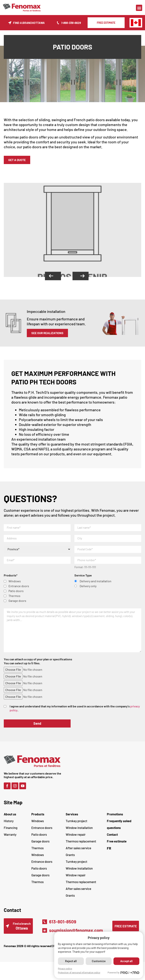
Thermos (37, 852)
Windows (38, 825)
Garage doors (40, 846)
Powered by (123, 973)
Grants (70, 859)
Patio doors (39, 839)
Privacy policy (64, 969)
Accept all (126, 961)
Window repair (76, 839)
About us (10, 819)
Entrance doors (42, 832)
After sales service (78, 852)
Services (72, 819)
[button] (139, 8)
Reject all (70, 961)
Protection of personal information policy (78, 973)
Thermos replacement (81, 846)
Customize (98, 961)
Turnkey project (76, 825)
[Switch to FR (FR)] (124, 853)
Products (38, 819)
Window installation (79, 832)
